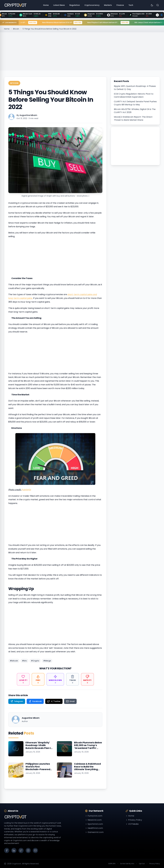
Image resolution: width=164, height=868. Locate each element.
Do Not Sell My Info (127, 864)
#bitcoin (14, 661)
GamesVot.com (94, 832)
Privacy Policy (134, 820)
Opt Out (142, 864)
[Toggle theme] (152, 5)
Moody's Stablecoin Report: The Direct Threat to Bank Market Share (133, 118)
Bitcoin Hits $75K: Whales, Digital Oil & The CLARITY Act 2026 (135, 111)
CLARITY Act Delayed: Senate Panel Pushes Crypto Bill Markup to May (135, 103)
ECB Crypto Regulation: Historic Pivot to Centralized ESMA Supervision (134, 95)
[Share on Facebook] (35, 701)
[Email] (35, 850)
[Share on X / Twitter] (54, 701)
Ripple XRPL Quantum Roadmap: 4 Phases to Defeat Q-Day (135, 88)
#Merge (47, 661)
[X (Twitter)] (21, 850)
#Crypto (35, 661)
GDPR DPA (112, 864)
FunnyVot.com (94, 816)
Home (7, 29)
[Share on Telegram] (17, 701)
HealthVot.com (94, 828)
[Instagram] (28, 850)
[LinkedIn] (14, 850)
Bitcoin (16, 29)
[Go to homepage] (15, 5)
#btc (24, 661)
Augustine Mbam (28, 115)
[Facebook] (7, 850)
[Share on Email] (70, 701)
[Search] (158, 5)
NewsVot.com (93, 820)
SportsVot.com (94, 824)
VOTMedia (132, 824)
